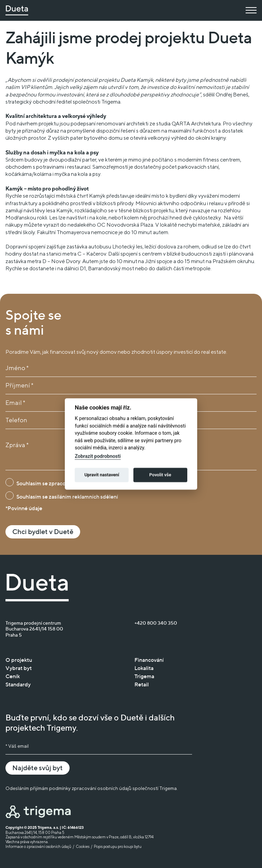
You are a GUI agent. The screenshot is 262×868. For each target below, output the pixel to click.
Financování (149, 660)
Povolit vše (160, 465)
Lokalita (144, 668)
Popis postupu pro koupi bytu (118, 846)
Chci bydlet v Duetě (43, 532)
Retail (142, 684)
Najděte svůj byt (38, 768)
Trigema (144, 676)
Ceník (13, 676)
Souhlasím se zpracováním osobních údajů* (68, 483)
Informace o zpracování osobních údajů (38, 846)
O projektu (19, 660)
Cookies (83, 846)
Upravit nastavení (102, 465)
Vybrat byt (19, 668)
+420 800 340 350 (156, 623)
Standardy (18, 684)
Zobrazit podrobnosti (98, 447)
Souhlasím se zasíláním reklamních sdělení (67, 497)
